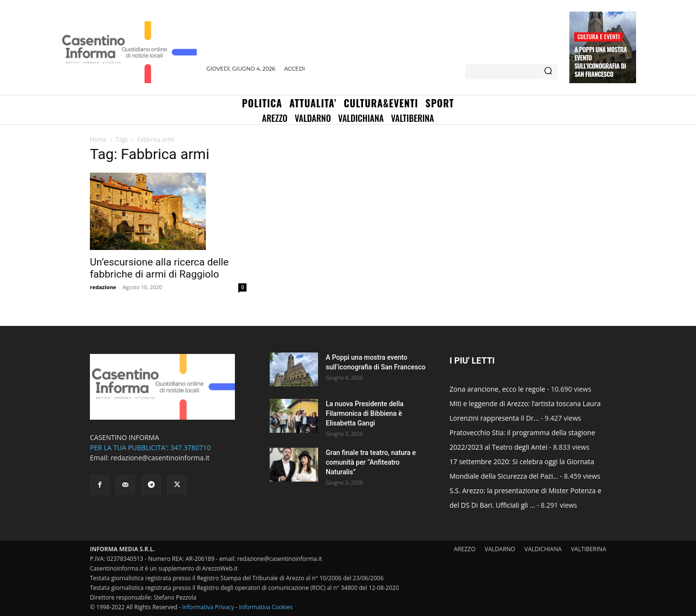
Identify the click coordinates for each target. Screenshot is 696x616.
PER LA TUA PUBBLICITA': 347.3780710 (150, 447)
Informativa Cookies (266, 607)
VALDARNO (500, 549)
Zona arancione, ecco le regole (497, 389)
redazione (103, 287)
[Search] (548, 72)
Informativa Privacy (208, 607)
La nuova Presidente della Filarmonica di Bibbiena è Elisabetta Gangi (365, 413)
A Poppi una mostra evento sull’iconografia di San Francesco (600, 62)
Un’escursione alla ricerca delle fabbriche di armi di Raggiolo (159, 268)
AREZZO (465, 549)
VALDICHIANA (543, 549)
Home (98, 139)
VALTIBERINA (588, 549)
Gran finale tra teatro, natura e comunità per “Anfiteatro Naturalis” (371, 462)
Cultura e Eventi (598, 37)
